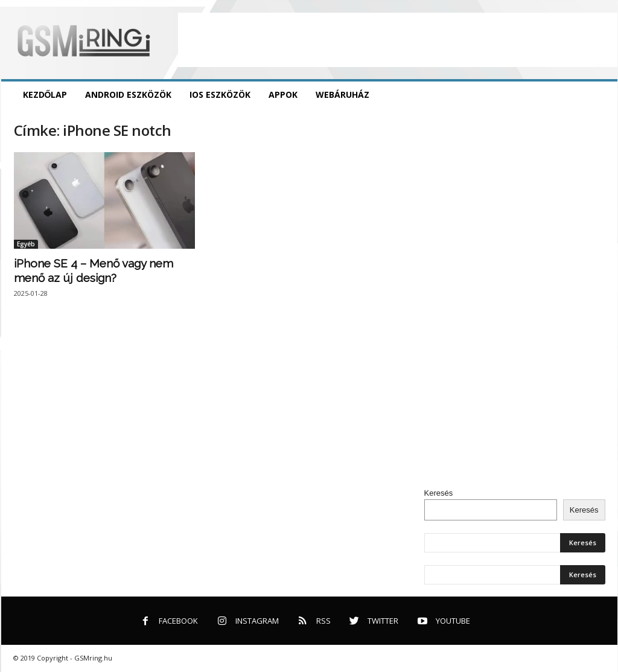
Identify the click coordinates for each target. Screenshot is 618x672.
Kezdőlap (45, 94)
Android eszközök (128, 94)
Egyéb (26, 244)
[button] (599, 95)
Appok (283, 94)
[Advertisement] (398, 40)
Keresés (439, 493)
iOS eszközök (220, 94)
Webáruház (342, 94)
